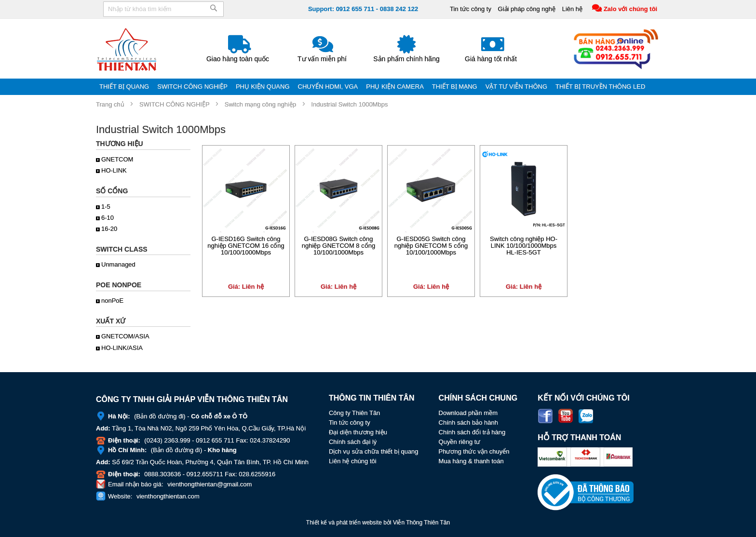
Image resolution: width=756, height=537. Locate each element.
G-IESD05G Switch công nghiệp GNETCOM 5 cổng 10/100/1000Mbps (431, 246)
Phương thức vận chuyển (474, 451)
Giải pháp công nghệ (526, 9)
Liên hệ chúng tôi (353, 461)
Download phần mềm (468, 413)
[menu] (378, 87)
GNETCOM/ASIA (125, 336)
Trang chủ (110, 104)
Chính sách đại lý (353, 442)
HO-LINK (114, 170)
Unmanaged (118, 264)
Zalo (586, 416)
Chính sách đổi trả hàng (472, 432)
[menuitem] (125, 87)
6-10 (108, 218)
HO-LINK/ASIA (122, 348)
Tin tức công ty (471, 9)
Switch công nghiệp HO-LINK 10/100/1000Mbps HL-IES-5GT (524, 246)
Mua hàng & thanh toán (471, 461)
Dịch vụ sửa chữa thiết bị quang (374, 451)
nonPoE (112, 301)
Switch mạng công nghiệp (260, 104)
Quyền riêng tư (460, 442)
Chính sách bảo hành (468, 423)
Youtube (566, 416)
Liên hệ (572, 9)
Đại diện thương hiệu (358, 432)
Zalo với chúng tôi (630, 9)
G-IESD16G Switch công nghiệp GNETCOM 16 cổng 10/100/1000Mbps (246, 246)
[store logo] (127, 49)
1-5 (106, 207)
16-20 (109, 229)
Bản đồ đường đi (160, 416)
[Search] (214, 12)
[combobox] (163, 9)
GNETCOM (117, 159)
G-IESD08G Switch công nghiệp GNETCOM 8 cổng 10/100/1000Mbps (338, 246)
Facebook (545, 416)
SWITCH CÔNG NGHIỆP (174, 104)
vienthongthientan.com (168, 496)
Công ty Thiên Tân (354, 413)
